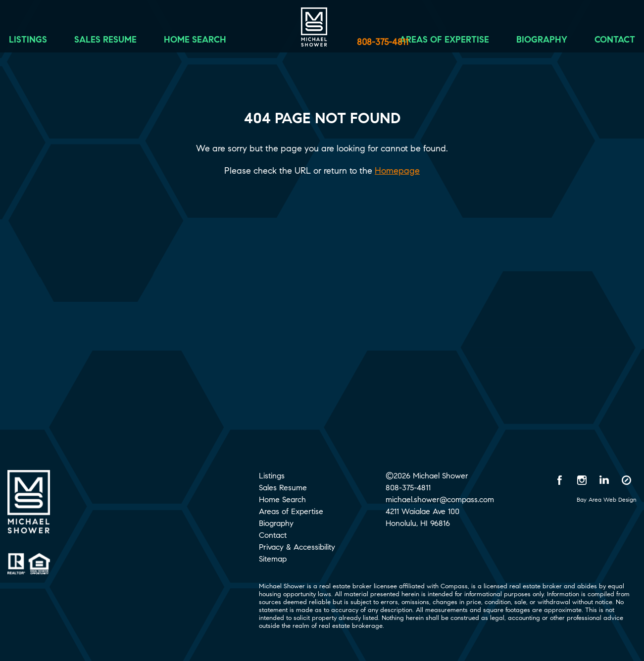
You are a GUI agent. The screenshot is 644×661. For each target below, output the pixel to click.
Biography (526, 43)
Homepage (397, 171)
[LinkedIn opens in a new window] (604, 480)
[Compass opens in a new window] (627, 480)
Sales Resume (121, 43)
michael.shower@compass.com (440, 499)
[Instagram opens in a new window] (582, 480)
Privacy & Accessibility (297, 547)
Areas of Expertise (428, 43)
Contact (599, 43)
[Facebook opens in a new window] (560, 480)
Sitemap (273, 559)
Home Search (211, 43)
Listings (44, 43)
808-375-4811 (383, 42)
